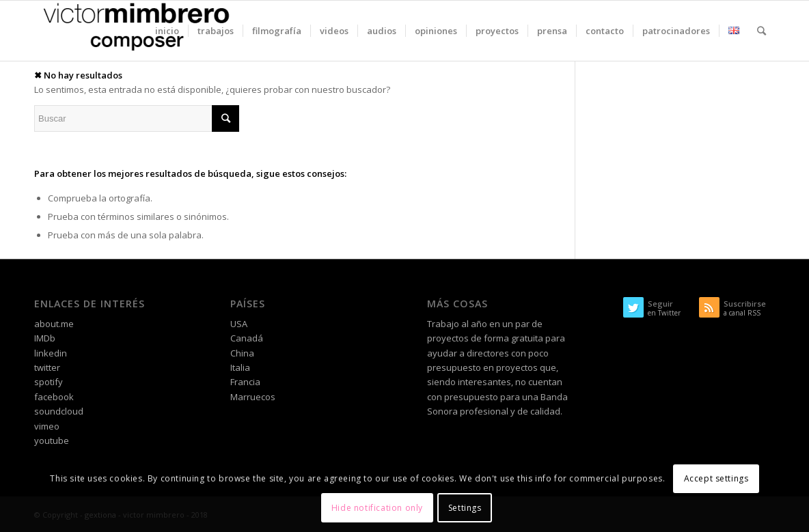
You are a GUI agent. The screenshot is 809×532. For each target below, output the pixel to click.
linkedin (51, 353)
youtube (52, 440)
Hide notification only (377, 508)
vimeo (47, 426)
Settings (465, 508)
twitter (47, 367)
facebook (54, 397)
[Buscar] (762, 31)
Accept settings (716, 478)
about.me (54, 324)
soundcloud (59, 411)
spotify (49, 382)
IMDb (45, 338)
